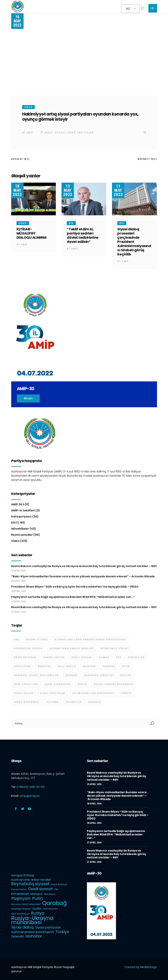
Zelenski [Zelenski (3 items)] (53, 702)
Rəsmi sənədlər (22, 535)
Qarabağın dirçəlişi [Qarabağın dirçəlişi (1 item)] (99, 675)
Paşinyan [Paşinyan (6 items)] (109, 666)
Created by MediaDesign (141, 967)
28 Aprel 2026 (18, 581)
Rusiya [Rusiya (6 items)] (82, 684)
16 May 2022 (17, 21)
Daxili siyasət (55, 133)
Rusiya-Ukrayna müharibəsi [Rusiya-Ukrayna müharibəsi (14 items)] (114, 684)
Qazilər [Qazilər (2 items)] (125, 675)
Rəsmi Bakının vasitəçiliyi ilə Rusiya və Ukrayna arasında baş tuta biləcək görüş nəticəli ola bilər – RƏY (84, 566)
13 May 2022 (68, 190)
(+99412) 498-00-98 (30, 787)
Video (28, 107)
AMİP (30, 133)
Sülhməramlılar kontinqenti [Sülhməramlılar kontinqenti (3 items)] (93, 693)
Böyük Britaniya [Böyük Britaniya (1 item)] (25, 657)
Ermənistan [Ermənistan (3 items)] (136, 657)
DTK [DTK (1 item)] (119, 657)
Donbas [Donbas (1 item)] (104, 657)
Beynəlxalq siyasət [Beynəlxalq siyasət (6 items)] (115, 648)
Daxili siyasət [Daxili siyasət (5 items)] (82, 657)
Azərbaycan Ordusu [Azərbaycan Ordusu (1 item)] (28, 648)
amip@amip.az (30, 796)
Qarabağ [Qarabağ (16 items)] (71, 675)
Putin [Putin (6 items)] (126, 666)
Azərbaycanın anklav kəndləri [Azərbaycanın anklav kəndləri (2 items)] (72, 648)
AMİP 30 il (18, 504)
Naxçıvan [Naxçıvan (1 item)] (89, 666)
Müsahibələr (20, 529)
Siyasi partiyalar (81, 133)
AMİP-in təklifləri (23, 510)
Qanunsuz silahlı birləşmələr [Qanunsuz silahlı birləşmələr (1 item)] (36, 675)
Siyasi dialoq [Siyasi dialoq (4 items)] (24, 693)
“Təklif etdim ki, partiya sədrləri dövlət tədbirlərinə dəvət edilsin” (82, 235)
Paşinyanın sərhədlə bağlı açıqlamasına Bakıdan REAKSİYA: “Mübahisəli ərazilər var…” (73, 597)
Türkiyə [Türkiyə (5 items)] (126, 693)
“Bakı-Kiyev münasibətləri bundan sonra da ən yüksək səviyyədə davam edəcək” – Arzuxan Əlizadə (83, 576)
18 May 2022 (17, 190)
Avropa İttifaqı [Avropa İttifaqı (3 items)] (37, 640)
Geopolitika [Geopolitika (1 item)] (22, 666)
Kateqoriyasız (21, 517)
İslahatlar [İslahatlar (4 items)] (74, 702)
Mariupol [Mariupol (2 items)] (45, 666)
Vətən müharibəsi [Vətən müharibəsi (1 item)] (27, 702)
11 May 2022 (118, 190)
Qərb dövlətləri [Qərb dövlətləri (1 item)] (26, 684)
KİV (71, 223)
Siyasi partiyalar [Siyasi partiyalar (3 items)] (52, 693)
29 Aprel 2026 (18, 571)
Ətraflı (28, 398)
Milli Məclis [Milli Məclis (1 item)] (67, 666)
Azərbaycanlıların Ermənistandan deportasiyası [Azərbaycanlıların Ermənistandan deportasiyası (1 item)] (90, 640)
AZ (128, 9)
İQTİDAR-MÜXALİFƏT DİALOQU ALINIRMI (32, 233)
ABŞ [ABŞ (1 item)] (17, 640)
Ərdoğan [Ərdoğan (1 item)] (94, 702)
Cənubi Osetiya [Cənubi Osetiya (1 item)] (54, 657)
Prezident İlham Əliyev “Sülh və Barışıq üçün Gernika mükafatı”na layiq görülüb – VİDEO (75, 587)
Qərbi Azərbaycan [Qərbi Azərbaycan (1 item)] (58, 684)
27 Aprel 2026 (18, 601)
